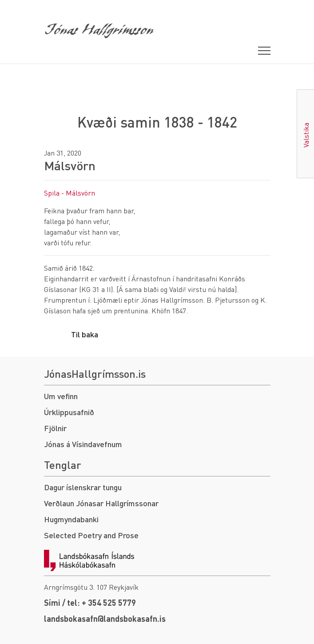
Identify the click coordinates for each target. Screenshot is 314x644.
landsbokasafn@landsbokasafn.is (105, 618)
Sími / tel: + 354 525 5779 (90, 602)
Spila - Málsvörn (70, 193)
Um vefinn (61, 396)
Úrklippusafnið (69, 412)
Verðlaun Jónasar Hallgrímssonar (101, 503)
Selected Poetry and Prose (91, 535)
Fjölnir (55, 428)
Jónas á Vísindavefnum (83, 444)
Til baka (85, 334)
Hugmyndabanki (71, 519)
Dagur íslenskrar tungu (83, 487)
